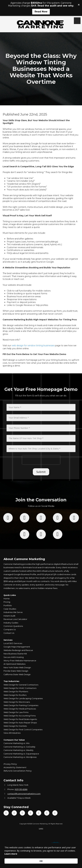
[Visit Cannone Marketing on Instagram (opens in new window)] (31, 813)
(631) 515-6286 (21, 789)
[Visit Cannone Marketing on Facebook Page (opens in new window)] (6, 813)
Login (41, 828)
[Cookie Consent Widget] (41, 855)
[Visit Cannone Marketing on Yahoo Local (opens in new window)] (55, 813)
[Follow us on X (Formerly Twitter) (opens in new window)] (25, 547)
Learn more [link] (11, 854)
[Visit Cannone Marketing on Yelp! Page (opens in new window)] (47, 813)
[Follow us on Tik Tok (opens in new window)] (41, 547)
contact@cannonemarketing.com (24, 794)
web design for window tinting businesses (33, 346)
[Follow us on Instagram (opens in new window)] (58, 547)
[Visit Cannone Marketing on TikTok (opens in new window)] (14, 813)
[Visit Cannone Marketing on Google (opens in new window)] (39, 813)
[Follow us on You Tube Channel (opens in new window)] (74, 547)
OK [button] (41, 861)
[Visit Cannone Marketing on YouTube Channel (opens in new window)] (22, 813)
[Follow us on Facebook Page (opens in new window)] (8, 547)
